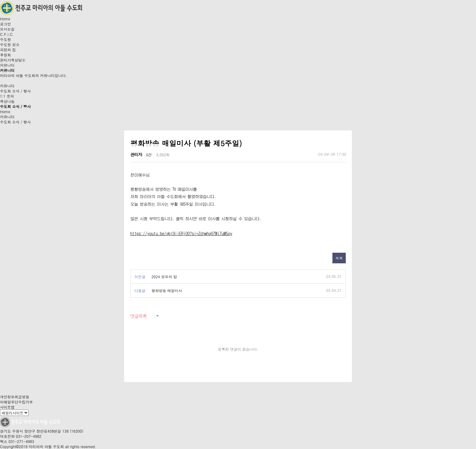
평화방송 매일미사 (167, 290)
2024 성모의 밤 (164, 277)
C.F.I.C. (7, 34)
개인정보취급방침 (15, 397)
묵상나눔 (7, 101)
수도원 (5, 39)
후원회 (5, 55)
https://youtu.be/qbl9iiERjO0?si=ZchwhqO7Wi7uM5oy (181, 233)
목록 (339, 258)
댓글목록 (138, 316)
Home (5, 19)
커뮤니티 (7, 65)
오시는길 (7, 29)
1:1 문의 (7, 96)
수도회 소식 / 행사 (15, 91)
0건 (149, 155)
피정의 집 (8, 50)
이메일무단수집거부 (16, 402)
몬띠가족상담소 (13, 60)
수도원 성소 (10, 44)
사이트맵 (7, 407)
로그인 (5, 24)
